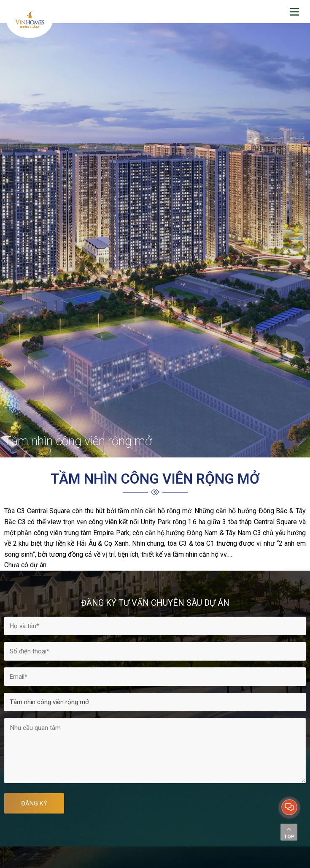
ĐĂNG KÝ (34, 803)
